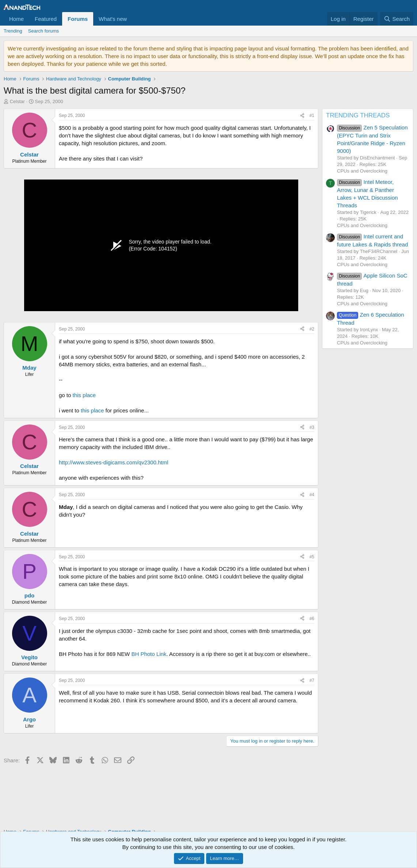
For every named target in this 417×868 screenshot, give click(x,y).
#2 (312, 329)
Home (16, 19)
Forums (78, 19)
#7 (312, 680)
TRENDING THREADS (358, 115)
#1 (312, 116)
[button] (133, 19)
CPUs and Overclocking (362, 171)
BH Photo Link (149, 654)
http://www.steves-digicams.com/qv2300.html (113, 462)
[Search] (397, 19)
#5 (312, 557)
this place (84, 395)
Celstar (17, 101)
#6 (312, 619)
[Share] (302, 116)
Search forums (44, 31)
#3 (312, 427)
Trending (13, 31)
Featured (46, 19)
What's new (113, 19)
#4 (312, 495)
